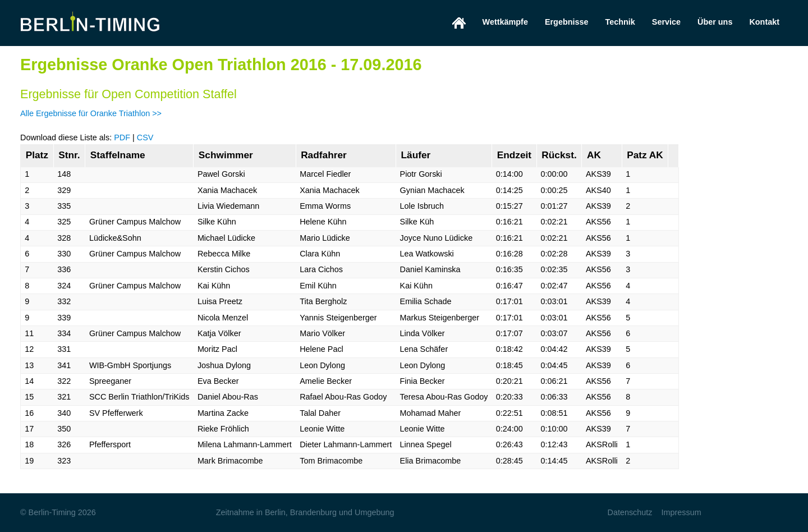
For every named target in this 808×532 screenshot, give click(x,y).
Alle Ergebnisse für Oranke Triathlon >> (91, 113)
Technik (620, 22)
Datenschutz (630, 512)
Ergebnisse (567, 22)
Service (666, 22)
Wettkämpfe (505, 22)
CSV (145, 137)
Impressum (681, 512)
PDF (122, 137)
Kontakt (764, 22)
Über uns (715, 22)
